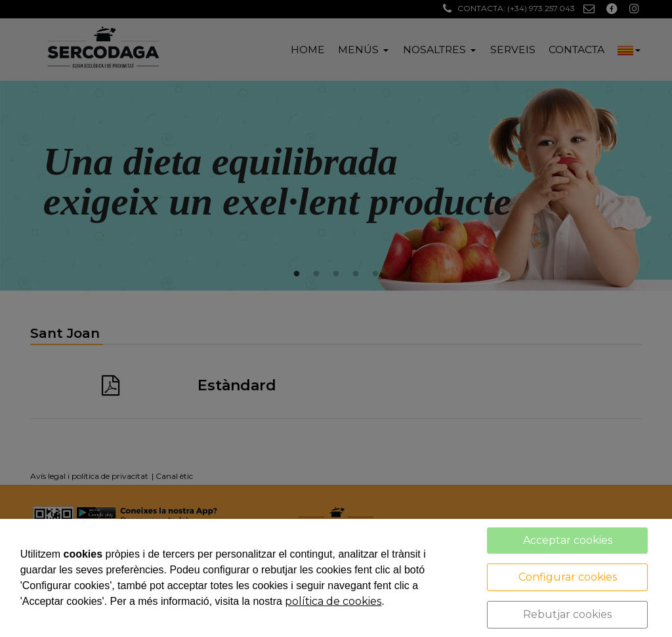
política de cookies (333, 601)
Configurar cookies (568, 577)
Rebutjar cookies (567, 614)
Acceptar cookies (568, 540)
